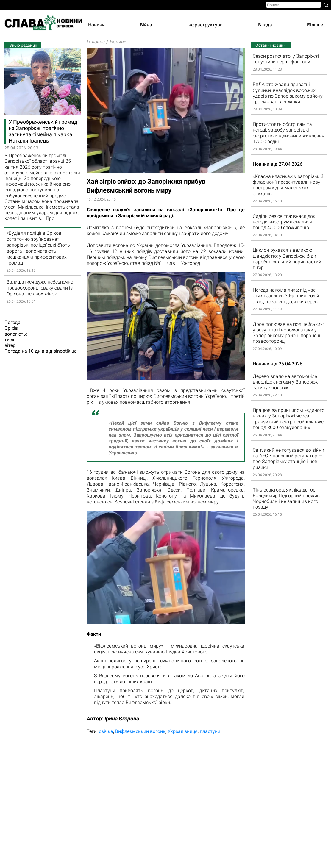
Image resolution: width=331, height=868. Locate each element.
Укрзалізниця (183, 731)
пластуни (210, 731)
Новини (96, 25)
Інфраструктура (205, 25)
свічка (106, 731)
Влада (265, 25)
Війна (146, 25)
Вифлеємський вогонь (140, 731)
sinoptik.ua (65, 351)
